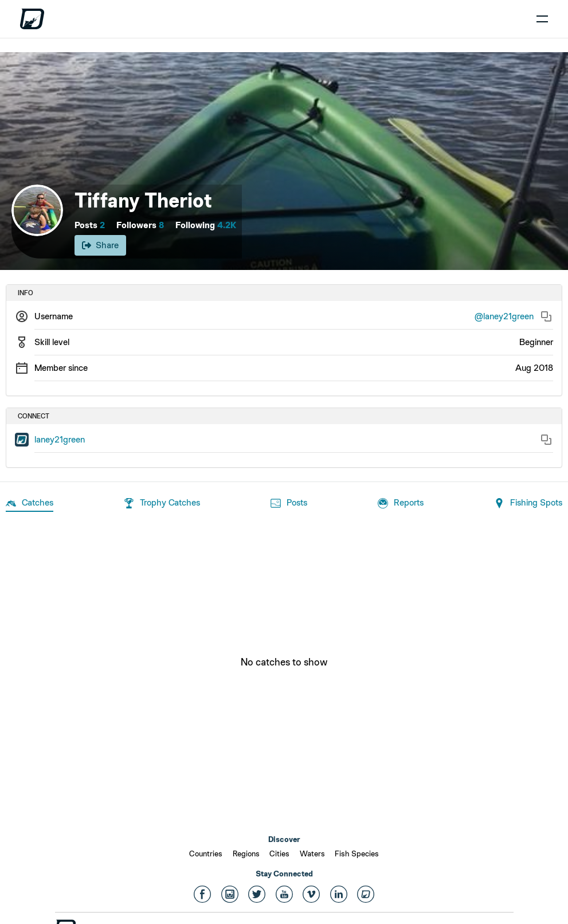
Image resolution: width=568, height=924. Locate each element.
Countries (206, 853)
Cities (279, 853)
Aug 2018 (534, 368)
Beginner (536, 342)
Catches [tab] (30, 503)
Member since (61, 368)
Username (54, 316)
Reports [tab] (401, 503)
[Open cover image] (284, 161)
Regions (246, 853)
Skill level (52, 342)
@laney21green (504, 316)
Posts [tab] (289, 503)
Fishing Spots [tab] (528, 503)
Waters (312, 853)
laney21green (60, 439)
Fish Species (357, 853)
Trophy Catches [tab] (162, 503)
